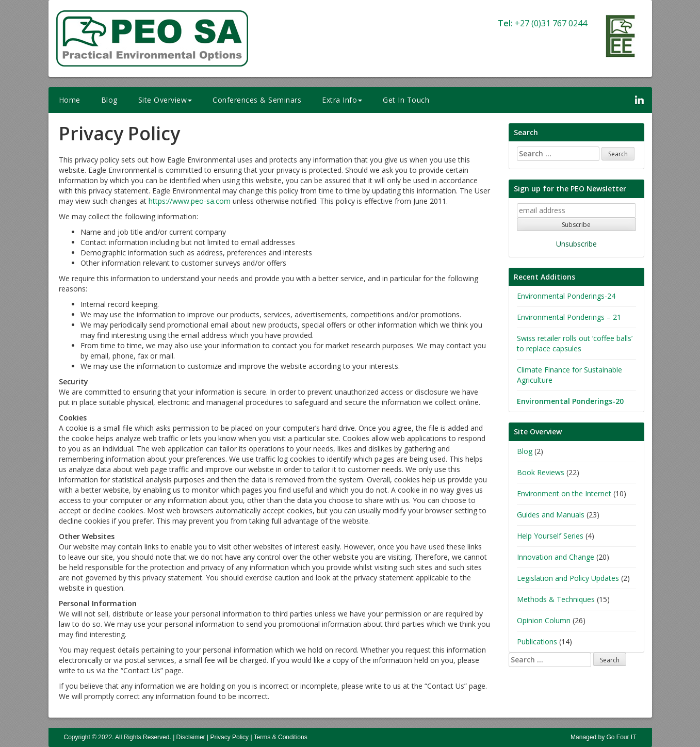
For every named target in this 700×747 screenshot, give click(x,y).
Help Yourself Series (550, 536)
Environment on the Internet (564, 493)
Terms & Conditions (281, 737)
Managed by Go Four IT (603, 737)
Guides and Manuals (551, 515)
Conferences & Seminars (257, 100)
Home (70, 100)
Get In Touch (406, 100)
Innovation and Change (556, 557)
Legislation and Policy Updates (568, 578)
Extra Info (342, 100)
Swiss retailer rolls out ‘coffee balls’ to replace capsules (575, 343)
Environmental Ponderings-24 (566, 296)
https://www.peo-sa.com (190, 201)
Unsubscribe (576, 244)
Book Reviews (541, 472)
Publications (537, 642)
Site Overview (165, 100)
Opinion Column (544, 620)
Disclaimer (191, 737)
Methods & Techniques (556, 599)
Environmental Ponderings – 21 (569, 317)
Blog (109, 100)
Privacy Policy (229, 737)
